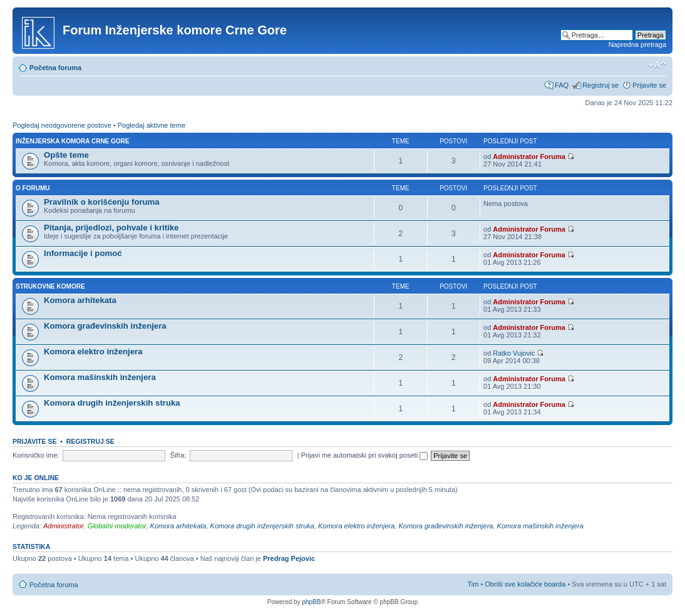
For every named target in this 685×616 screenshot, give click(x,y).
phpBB (311, 602)
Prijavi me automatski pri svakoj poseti (365, 455)
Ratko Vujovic (514, 353)
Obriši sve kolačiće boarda (525, 584)
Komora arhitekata (80, 300)
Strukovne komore (50, 286)
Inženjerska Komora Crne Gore (73, 141)
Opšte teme (66, 155)
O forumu (33, 188)
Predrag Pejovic (289, 558)
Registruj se (600, 85)
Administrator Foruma (529, 157)
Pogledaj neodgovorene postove (62, 125)
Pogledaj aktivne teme (152, 125)
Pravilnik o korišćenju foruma (102, 202)
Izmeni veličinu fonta (657, 65)
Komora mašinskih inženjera (100, 377)
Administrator (64, 526)
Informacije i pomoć (83, 253)
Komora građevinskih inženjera (105, 326)
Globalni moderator (117, 526)
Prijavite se (649, 85)
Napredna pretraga (637, 44)
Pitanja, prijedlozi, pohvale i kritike (111, 228)
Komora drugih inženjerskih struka (112, 403)
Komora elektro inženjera (93, 352)
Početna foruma (55, 68)
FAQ (562, 85)
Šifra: (178, 455)
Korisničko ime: (36, 455)
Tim (473, 584)
